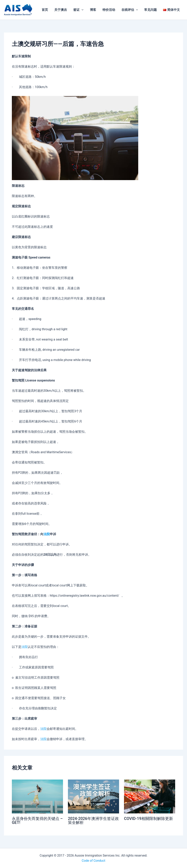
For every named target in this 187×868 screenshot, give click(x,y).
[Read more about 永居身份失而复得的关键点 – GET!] (37, 796)
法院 (47, 534)
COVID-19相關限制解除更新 (148, 819)
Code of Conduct (94, 861)
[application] (82, 10)
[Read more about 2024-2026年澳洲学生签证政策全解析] (93, 796)
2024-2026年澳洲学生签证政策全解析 (93, 821)
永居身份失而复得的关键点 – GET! (37, 821)
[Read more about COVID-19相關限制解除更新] (150, 796)
